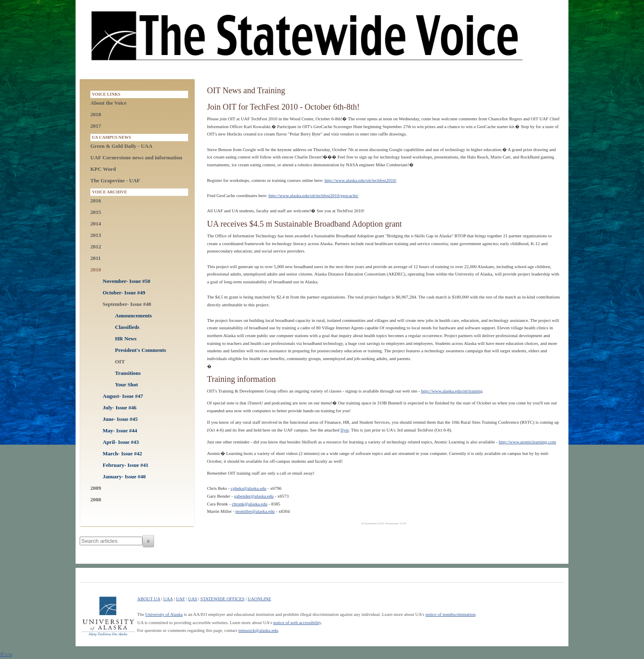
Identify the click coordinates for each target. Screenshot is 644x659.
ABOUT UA (149, 599)
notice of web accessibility (297, 622)
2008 (96, 499)
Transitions (128, 373)
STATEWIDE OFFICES (223, 599)
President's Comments (140, 350)
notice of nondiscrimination (451, 614)
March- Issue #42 (122, 453)
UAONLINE (259, 599)
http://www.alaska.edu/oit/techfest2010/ (360, 180)
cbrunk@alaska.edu (250, 504)
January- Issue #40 (124, 476)
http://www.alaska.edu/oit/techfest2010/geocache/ (314, 195)
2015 (96, 212)
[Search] (148, 541)
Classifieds (127, 327)
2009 (96, 488)
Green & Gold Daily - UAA (121, 146)
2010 (96, 270)
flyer (345, 430)
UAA (168, 599)
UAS (193, 599)
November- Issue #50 (126, 281)
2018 (96, 114)
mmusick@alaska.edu (259, 630)
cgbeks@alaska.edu (249, 488)
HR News (126, 339)
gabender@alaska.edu (254, 496)
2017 (96, 126)
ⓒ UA (6, 654)
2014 (96, 224)
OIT (120, 362)
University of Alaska (164, 614)
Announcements (133, 316)
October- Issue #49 (124, 293)
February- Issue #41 (125, 465)
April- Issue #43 (121, 442)
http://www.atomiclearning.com (527, 442)
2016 (96, 201)
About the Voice (108, 103)
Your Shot (126, 385)
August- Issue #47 (123, 396)
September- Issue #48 (127, 304)
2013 (96, 235)
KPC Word (103, 169)
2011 (95, 258)
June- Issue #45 (120, 419)
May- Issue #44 (120, 431)
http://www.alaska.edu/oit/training (452, 391)
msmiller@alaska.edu (255, 511)
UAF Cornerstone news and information (136, 157)
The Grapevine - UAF (115, 180)
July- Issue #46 (120, 408)
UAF (180, 599)
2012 (96, 247)
